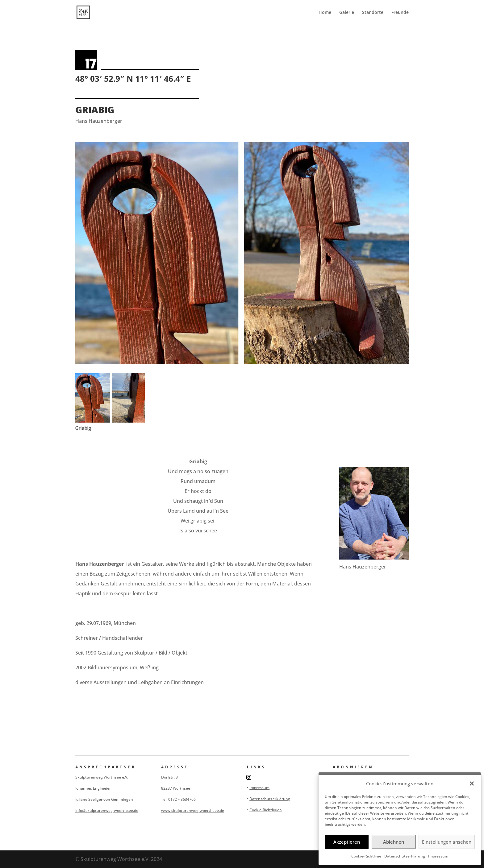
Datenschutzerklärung (405, 856)
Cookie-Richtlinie (366, 856)
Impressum (438, 856)
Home (325, 13)
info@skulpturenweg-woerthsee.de (107, 810)
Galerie (347, 13)
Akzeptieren (347, 842)
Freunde (400, 13)
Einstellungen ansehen (447, 842)
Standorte (373, 13)
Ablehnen (394, 842)
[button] (472, 783)
